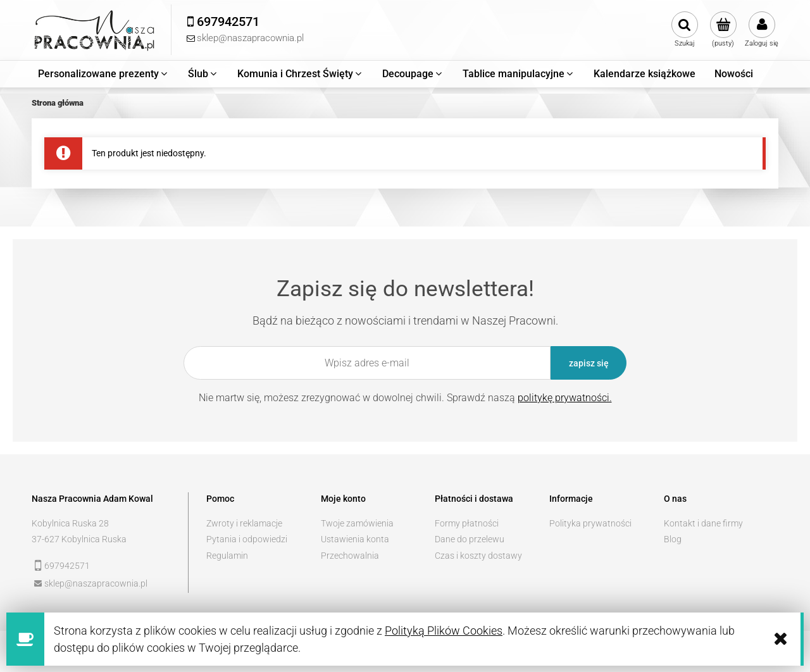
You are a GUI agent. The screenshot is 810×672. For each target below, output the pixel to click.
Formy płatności (467, 523)
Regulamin (227, 556)
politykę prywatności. (565, 398)
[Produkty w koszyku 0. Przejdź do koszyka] (723, 30)
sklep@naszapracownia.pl (96, 583)
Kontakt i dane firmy (703, 523)
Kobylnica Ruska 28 (70, 523)
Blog (673, 539)
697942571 (67, 566)
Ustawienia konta (355, 539)
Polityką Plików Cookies (444, 631)
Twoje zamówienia (357, 523)
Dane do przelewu (470, 539)
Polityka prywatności (590, 523)
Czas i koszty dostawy (478, 556)
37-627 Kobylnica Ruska (79, 539)
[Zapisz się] (589, 363)
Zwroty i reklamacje (244, 523)
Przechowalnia (350, 556)
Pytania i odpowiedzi (247, 539)
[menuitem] (103, 74)
